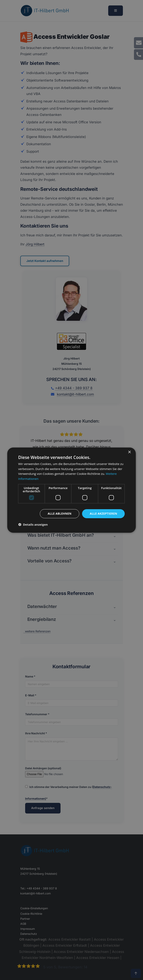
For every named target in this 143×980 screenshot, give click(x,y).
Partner (25, 919)
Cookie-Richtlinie (31, 914)
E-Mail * (31, 695)
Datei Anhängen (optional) (56, 772)
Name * (30, 676)
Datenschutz (29, 934)
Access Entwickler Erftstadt (65, 945)
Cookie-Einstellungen (34, 908)
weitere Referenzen (38, 631)
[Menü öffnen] (116, 11)
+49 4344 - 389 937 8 (74, 388)
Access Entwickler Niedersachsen (81, 952)
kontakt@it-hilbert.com (75, 394)
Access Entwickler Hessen (98, 958)
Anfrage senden (43, 808)
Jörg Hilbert (35, 244)
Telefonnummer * (37, 714)
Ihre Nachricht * (36, 733)
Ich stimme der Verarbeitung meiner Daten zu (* (68, 793)
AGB (23, 924)
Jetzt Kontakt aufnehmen (45, 261)
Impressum (28, 929)
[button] (28, 454)
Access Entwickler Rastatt (69, 939)
